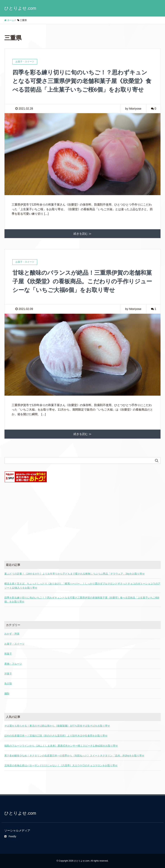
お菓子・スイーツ (14, 644)
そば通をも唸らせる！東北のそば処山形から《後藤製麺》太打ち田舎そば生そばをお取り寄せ (57, 726)
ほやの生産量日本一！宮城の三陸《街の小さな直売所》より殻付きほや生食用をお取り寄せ (56, 736)
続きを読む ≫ (82, 234)
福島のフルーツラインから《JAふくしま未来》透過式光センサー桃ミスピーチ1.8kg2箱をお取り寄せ (61, 746)
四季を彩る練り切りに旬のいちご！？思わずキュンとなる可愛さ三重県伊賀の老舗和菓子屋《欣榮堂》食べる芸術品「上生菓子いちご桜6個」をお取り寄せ (82, 81)
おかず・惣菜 (12, 634)
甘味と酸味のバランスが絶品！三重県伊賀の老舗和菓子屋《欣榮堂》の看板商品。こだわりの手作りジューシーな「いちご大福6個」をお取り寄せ (82, 281)
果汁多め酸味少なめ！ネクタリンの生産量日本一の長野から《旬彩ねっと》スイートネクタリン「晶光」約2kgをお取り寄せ (74, 756)
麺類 (7, 694)
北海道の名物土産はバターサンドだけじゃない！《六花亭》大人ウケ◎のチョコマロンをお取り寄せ (61, 765)
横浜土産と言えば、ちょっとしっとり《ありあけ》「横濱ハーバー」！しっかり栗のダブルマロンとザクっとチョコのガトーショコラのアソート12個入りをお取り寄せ (82, 586)
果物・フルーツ (13, 664)
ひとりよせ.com (20, 8)
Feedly (10, 836)
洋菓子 (8, 674)
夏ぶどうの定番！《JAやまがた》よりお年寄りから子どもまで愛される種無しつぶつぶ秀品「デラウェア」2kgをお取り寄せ (75, 574)
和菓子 (8, 654)
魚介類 (8, 683)
